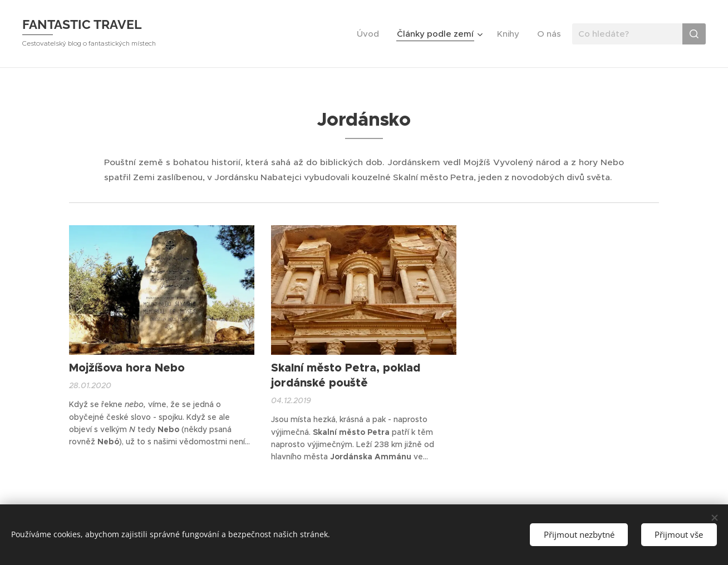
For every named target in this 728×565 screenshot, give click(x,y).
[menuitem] (371, 34)
